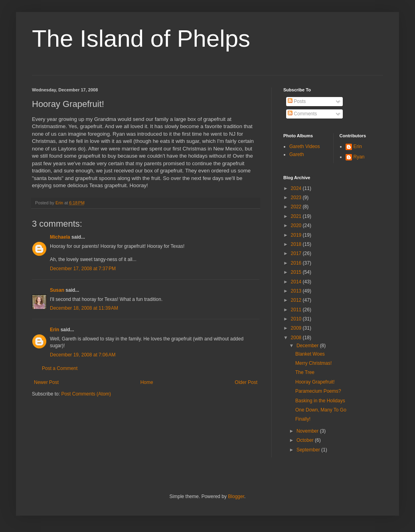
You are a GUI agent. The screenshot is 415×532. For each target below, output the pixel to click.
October (306, 440)
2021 (297, 216)
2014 (297, 282)
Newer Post (46, 382)
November (308, 431)
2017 (297, 253)
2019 (297, 235)
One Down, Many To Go (321, 410)
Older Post (246, 382)
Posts (297, 101)
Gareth (297, 154)
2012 (297, 300)
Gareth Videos (305, 146)
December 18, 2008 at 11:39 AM (84, 308)
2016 (297, 263)
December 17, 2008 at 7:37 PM (83, 269)
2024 (297, 188)
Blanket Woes (310, 354)
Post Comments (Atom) (86, 394)
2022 (297, 207)
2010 (297, 319)
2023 (297, 198)
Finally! (303, 419)
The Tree (305, 372)
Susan (57, 290)
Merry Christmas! (313, 363)
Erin (54, 330)
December (308, 346)
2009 (297, 328)
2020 (297, 225)
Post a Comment (60, 368)
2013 (297, 291)
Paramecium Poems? (318, 391)
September (309, 450)
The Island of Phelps (141, 39)
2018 (297, 244)
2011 (297, 310)
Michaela (60, 237)
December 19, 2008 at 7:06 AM (83, 355)
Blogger (236, 496)
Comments (302, 114)
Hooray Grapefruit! (315, 382)
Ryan (359, 157)
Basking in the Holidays (320, 401)
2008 (297, 338)
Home (147, 382)
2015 (297, 272)
